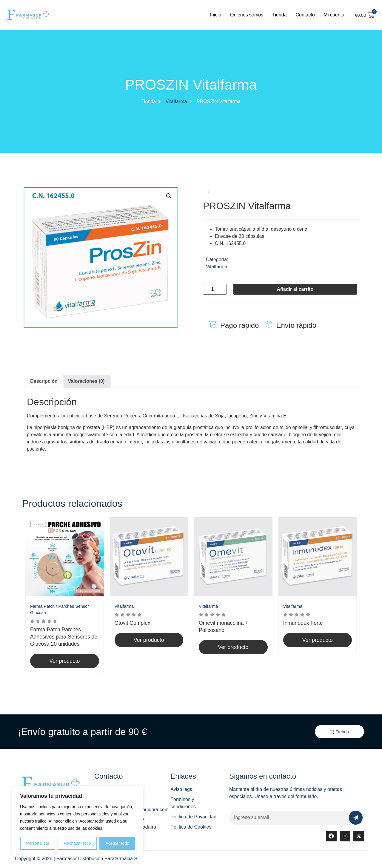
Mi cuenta (334, 15)
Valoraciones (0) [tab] (86, 381)
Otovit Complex (133, 623)
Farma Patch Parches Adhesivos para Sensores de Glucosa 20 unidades (64, 637)
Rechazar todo (77, 843)
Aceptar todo (117, 843)
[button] (169, 196)
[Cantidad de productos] (215, 289)
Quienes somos (247, 15)
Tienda (279, 15)
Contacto (305, 15)
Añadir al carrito (295, 289)
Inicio (216, 15)
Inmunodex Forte (303, 623)
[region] (78, 821)
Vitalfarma (176, 101)
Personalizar (38, 843)
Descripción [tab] (44, 381)
